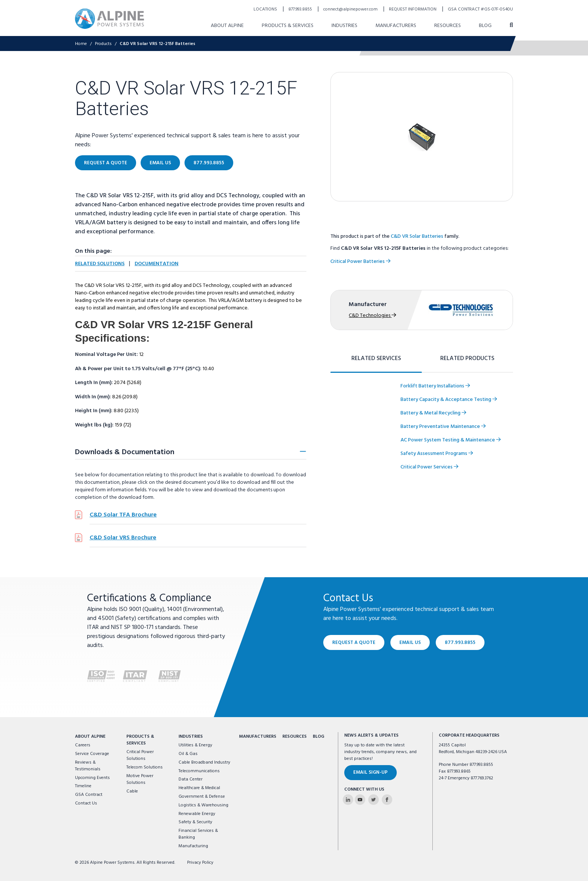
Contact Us (86, 803)
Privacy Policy (200, 863)
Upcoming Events (92, 778)
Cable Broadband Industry (204, 762)
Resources (295, 737)
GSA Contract (89, 795)
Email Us (410, 642)
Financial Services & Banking (198, 834)
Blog (319, 737)
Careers (83, 745)
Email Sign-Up (370, 772)
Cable (132, 791)
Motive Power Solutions (140, 779)
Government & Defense (202, 797)
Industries (191, 737)
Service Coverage (92, 754)
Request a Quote (354, 642)
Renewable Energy (197, 814)
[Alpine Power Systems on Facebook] (387, 800)
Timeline (83, 786)
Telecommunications (199, 771)
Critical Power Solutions (140, 755)
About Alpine (90, 737)
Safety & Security (195, 822)
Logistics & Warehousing (203, 805)
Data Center (190, 779)
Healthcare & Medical (199, 788)
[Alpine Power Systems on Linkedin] (348, 800)
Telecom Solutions (145, 767)
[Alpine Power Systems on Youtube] (360, 800)
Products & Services (140, 740)
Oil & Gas (188, 754)
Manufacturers (258, 737)
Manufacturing (193, 846)
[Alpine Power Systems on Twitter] (373, 800)
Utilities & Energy (195, 745)
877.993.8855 (460, 642)
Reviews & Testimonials (88, 766)
